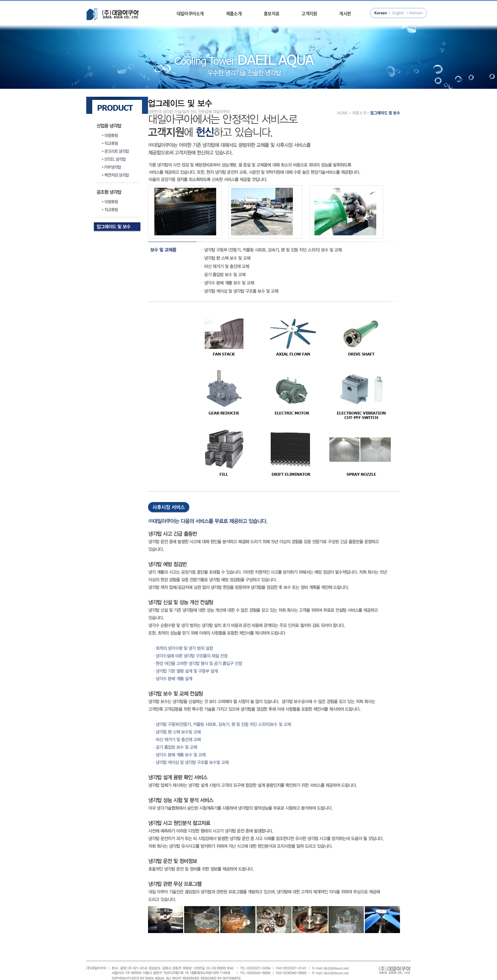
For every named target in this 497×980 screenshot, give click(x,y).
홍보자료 (271, 13)
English (398, 13)
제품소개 (234, 13)
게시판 (345, 13)
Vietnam (416, 13)
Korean (381, 13)
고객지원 (309, 13)
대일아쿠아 (113, 14)
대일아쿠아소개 (190, 13)
